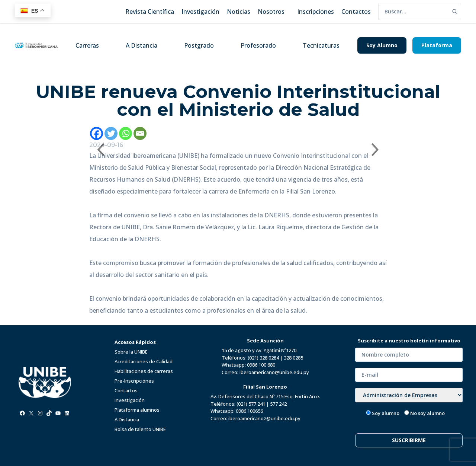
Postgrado (199, 45)
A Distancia (141, 45)
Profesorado (258, 45)
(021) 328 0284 (263, 358)
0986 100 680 (261, 365)
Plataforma (437, 45)
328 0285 (293, 358)
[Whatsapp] (126, 133)
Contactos (126, 390)
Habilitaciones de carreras (144, 371)
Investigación (130, 400)
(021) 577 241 (251, 404)
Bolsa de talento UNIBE (140, 429)
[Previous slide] (100, 150)
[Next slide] (376, 150)
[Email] (140, 133)
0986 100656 (249, 411)
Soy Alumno (382, 45)
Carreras (87, 45)
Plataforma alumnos (137, 410)
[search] (414, 12)
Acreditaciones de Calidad (144, 361)
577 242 (278, 404)
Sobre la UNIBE (131, 352)
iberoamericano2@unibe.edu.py (264, 418)
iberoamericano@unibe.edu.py (274, 372)
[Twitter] (111, 133)
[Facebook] (97, 133)
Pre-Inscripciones (134, 381)
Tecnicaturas (321, 45)
